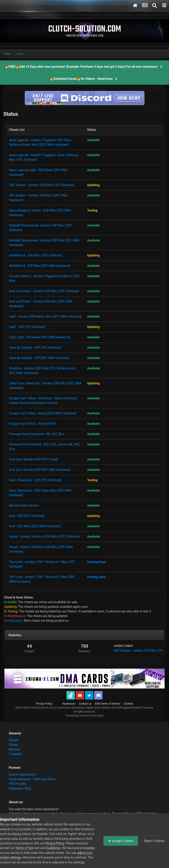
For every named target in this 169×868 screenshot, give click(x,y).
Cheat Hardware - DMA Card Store (32, 779)
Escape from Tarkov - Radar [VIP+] (32, 424)
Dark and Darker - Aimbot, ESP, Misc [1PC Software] (44, 291)
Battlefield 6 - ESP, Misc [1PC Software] (35, 255)
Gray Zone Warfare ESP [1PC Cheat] (33, 459)
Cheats (14, 740)
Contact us (85, 704)
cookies (89, 848)
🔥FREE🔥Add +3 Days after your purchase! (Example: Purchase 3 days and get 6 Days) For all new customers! (81, 67)
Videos (14, 745)
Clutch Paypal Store (22, 774)
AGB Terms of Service (108, 704)
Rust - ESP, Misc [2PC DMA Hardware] (35, 526)
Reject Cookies (154, 841)
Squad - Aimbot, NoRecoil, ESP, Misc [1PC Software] (44, 537)
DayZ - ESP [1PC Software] (27, 327)
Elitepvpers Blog (20, 788)
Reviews (14, 749)
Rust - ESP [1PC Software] (27, 516)
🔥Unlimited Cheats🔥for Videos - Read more (81, 79)
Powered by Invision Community (85, 716)
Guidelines (53, 848)
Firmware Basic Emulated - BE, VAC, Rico (37, 434)
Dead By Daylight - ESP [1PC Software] (35, 348)
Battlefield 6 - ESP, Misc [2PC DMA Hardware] (40, 266)
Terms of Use (24, 848)
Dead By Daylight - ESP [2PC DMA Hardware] (39, 358)
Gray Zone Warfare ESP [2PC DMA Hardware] (40, 470)
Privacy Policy (44, 704)
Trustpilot (15, 754)
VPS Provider (18, 784)
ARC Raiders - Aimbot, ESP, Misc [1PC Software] (41, 185)
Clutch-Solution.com (42, 708)
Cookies (128, 704)
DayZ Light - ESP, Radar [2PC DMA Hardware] (39, 337)
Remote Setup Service (24, 505)
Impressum (69, 704)
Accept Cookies (121, 841)
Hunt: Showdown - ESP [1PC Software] (35, 480)
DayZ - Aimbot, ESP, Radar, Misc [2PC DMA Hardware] (45, 316)
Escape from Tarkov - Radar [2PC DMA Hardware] (43, 413)
